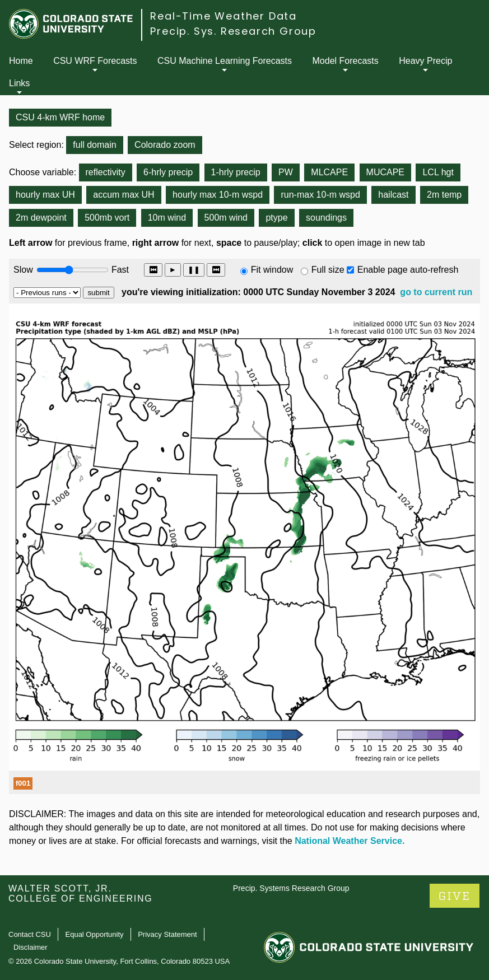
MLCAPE (329, 172)
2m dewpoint (41, 218)
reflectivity (106, 172)
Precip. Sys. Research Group (233, 31)
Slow (23, 270)
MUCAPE (385, 172)
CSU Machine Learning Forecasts (225, 61)
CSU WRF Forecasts (95, 61)
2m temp (444, 195)
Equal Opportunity (95, 934)
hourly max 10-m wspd (218, 195)
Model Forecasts (346, 61)
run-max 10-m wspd (320, 195)
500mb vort (107, 218)
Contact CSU (30, 934)
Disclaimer (31, 947)
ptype (276, 218)
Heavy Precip (425, 61)
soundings (326, 218)
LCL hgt (438, 172)
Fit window (272, 270)
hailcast (393, 195)
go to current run (436, 292)
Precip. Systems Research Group (291, 888)
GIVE (455, 896)
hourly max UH (45, 195)
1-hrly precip (236, 172)
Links (19, 83)
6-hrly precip (168, 172)
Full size (328, 270)
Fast (119, 270)
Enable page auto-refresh (408, 270)
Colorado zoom (165, 145)
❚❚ (194, 270)
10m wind (167, 218)
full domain (94, 145)
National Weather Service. (350, 841)
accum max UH (124, 195)
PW (286, 172)
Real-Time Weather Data (223, 16)
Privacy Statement (167, 934)
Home (21, 61)
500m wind (226, 218)
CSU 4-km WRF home (60, 117)
